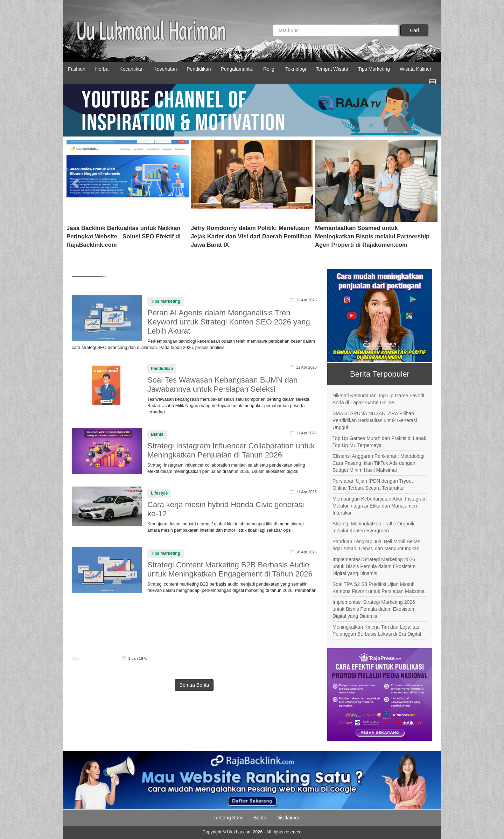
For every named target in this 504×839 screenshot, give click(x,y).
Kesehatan (165, 69)
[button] (76, 181)
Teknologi (296, 69)
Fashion (77, 69)
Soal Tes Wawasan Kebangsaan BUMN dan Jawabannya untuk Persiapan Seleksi (222, 384)
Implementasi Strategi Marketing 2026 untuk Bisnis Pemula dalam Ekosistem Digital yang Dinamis (374, 566)
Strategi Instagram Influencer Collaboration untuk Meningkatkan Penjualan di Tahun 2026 (231, 450)
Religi (269, 69)
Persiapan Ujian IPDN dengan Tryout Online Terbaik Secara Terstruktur (373, 484)
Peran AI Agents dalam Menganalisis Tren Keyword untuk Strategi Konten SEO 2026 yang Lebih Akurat (229, 322)
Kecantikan (131, 69)
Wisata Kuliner (415, 69)
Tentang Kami (229, 818)
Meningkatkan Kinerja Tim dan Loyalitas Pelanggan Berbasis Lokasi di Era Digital (377, 630)
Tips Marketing (374, 69)
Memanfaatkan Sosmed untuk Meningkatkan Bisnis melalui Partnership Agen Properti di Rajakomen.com (372, 236)
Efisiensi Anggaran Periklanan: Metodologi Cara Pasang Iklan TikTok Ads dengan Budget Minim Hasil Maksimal (378, 463)
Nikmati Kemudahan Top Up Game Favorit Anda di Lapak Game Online (379, 399)
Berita (260, 818)
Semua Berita (194, 685)
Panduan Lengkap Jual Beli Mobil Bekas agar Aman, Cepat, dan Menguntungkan (376, 545)
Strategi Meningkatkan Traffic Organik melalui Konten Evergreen (373, 527)
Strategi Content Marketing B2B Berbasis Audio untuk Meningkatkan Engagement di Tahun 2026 (230, 569)
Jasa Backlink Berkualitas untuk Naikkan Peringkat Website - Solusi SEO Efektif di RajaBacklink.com (124, 236)
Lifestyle (159, 493)
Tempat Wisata (332, 69)
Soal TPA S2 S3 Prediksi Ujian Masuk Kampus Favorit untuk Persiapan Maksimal (379, 588)
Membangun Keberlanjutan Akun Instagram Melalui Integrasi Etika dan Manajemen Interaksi (380, 506)
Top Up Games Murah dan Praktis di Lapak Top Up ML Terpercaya (379, 442)
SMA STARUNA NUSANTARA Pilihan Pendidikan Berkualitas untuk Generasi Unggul (375, 420)
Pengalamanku (237, 69)
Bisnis (157, 434)
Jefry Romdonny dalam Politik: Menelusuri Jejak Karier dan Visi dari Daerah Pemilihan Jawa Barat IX (251, 236)
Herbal (102, 69)
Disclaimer (288, 818)
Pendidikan (199, 69)
